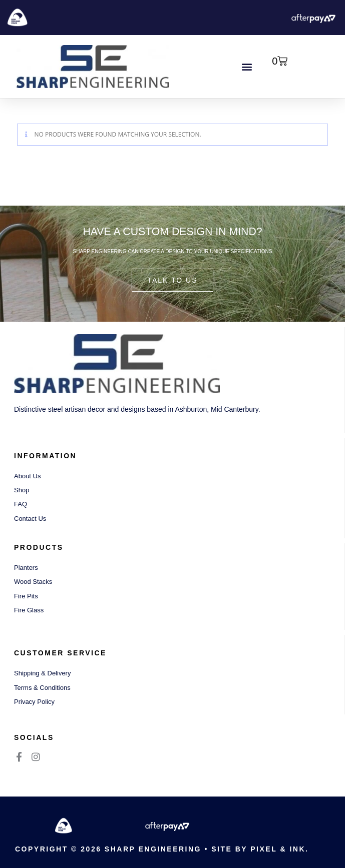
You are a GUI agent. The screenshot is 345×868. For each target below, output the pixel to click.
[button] (247, 67)
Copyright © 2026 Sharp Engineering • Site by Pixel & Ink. (162, 849)
